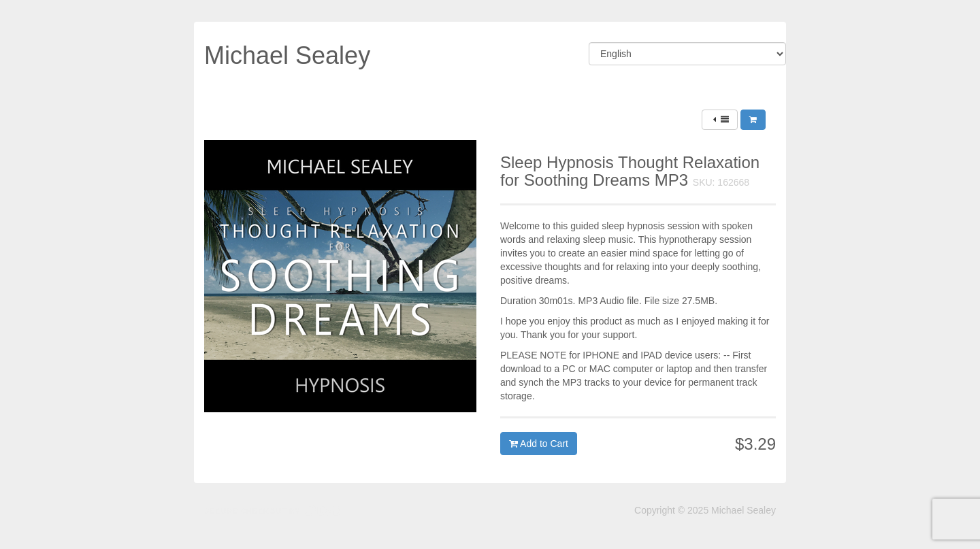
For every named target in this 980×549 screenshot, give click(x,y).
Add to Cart (539, 444)
